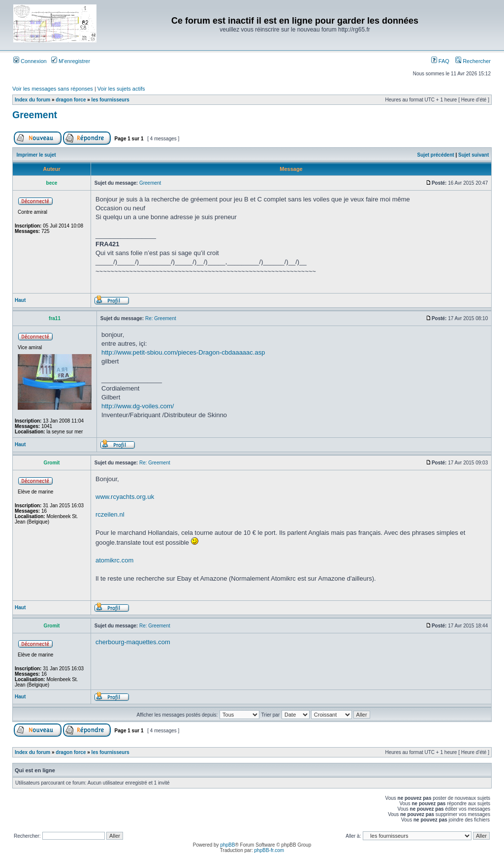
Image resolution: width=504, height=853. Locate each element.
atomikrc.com (114, 560)
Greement (35, 115)
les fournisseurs (110, 100)
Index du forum (32, 100)
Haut (20, 300)
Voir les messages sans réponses (53, 89)
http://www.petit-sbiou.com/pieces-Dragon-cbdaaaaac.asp (183, 352)
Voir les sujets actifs (121, 89)
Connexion (30, 61)
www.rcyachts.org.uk (125, 497)
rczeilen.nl (110, 514)
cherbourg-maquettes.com (133, 642)
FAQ (440, 61)
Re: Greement (161, 318)
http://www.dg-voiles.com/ (138, 406)
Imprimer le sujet (36, 155)
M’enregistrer (71, 61)
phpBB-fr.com (269, 850)
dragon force (71, 100)
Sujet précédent (436, 155)
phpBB (227, 845)
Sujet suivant (473, 155)
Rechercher (473, 61)
